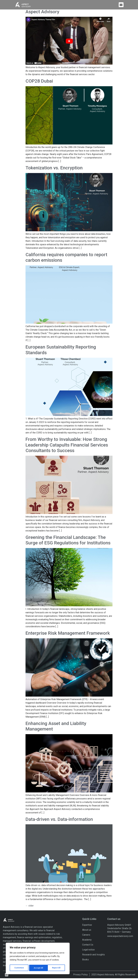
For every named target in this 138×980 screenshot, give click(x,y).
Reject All (38, 968)
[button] (121, 4)
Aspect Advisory (42, 13)
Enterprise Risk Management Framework (68, 635)
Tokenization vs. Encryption (54, 170)
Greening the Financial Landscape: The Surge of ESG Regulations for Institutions (68, 542)
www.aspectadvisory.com (120, 938)
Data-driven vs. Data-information (59, 821)
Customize (19, 968)
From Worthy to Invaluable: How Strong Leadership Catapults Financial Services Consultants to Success (67, 447)
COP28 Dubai (39, 83)
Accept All (57, 968)
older (30, 907)
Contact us (114, 921)
